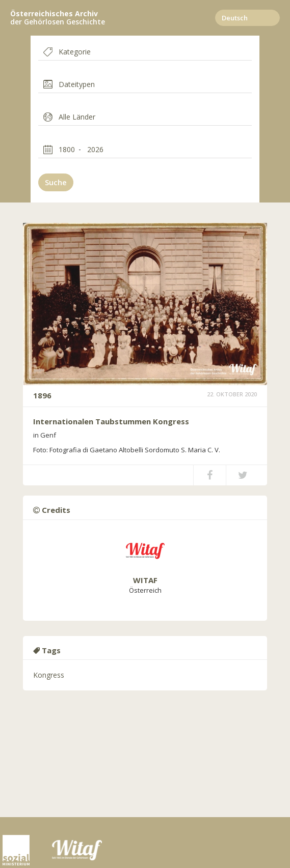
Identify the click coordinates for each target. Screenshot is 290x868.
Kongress (49, 675)
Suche (56, 182)
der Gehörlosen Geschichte (58, 18)
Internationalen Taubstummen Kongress (111, 421)
